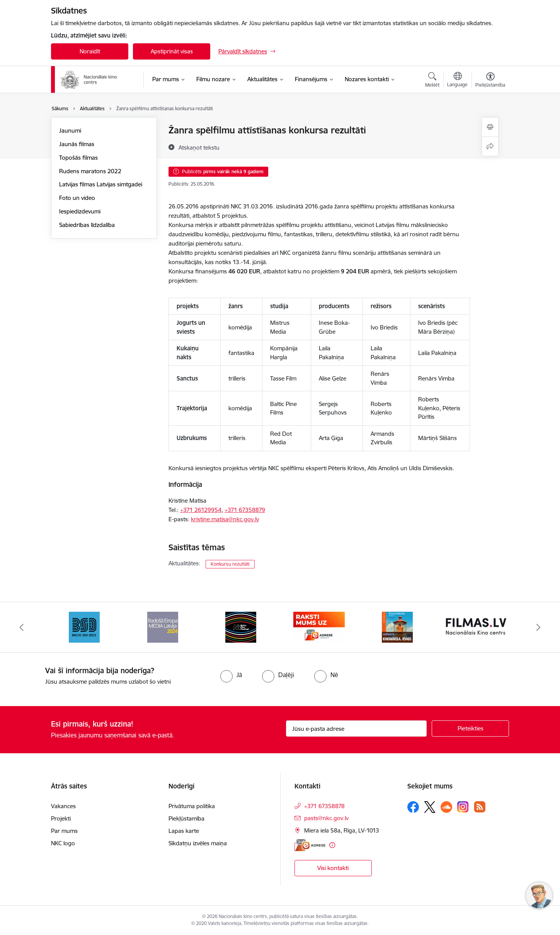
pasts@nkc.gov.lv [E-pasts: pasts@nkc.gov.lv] (326, 818)
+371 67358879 (245, 510)
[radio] (231, 675)
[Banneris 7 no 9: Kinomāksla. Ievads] (397, 627)
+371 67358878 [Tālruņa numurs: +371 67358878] (324, 806)
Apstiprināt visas (172, 51)
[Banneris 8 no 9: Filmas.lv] (476, 627)
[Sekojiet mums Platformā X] (430, 807)
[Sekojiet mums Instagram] (463, 807)
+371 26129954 (201, 510)
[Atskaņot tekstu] (199, 147)
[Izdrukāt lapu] (490, 127)
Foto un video (77, 198)
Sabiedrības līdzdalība (87, 225)
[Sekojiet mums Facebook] (413, 807)
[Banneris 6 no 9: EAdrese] (319, 627)
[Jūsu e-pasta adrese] (357, 729)
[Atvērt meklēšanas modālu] (432, 81)
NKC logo (63, 843)
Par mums (64, 831)
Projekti (61, 818)
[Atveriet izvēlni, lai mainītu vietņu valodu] (457, 80)
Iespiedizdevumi (80, 211)
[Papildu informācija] (332, 845)
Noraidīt (90, 51)
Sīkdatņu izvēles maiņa (198, 843)
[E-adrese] (310, 845)
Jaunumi (70, 131)
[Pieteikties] (470, 729)
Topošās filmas (78, 158)
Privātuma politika (192, 806)
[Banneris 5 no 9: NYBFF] (241, 627)
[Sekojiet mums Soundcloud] (446, 807)
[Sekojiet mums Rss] (480, 807)
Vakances (63, 806)
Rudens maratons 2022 (90, 171)
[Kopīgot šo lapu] (490, 146)
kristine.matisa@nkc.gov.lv (225, 519)
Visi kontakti (333, 868)
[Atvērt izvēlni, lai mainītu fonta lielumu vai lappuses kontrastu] (490, 81)
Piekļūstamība (186, 818)
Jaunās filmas (77, 144)
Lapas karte (184, 831)
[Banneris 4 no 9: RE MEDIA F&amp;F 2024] (163, 627)
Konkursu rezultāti (230, 564)
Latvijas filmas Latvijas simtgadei (101, 184)
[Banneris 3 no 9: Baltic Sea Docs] (84, 627)
